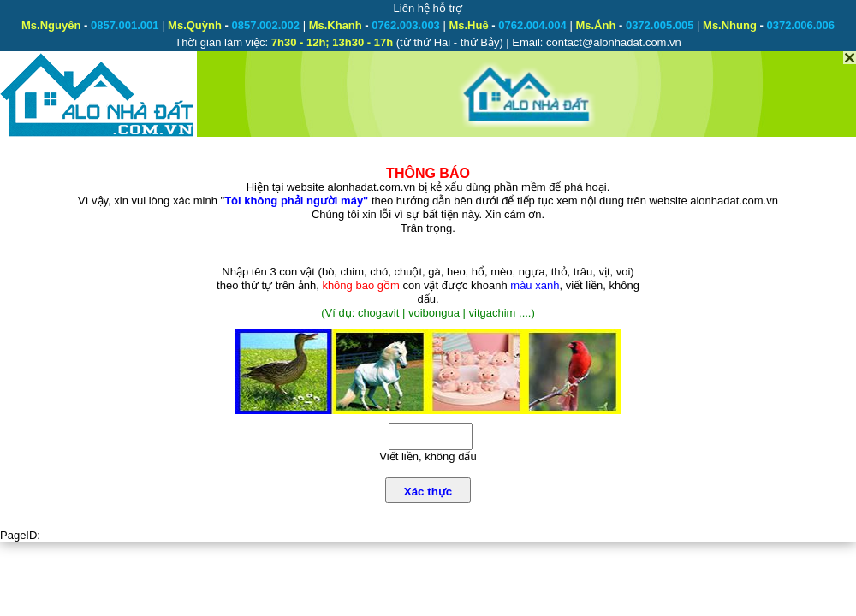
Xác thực (428, 492)
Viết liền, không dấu (428, 456)
